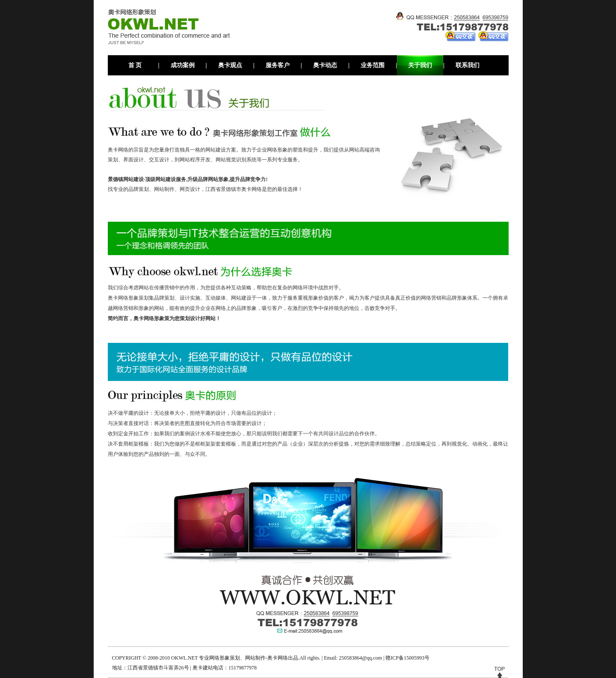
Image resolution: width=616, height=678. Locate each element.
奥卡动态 (325, 65)
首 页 (135, 65)
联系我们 (468, 65)
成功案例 (183, 65)
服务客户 (278, 65)
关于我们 (420, 65)
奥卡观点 (230, 65)
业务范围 (373, 65)
